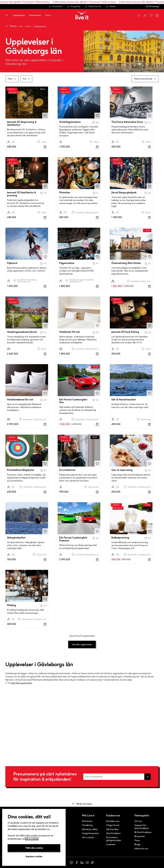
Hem (21, 26)
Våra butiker (112, 829)
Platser (111, 7)
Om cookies (88, 837)
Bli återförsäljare (143, 832)
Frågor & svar (113, 825)
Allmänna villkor (90, 829)
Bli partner (140, 836)
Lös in (48, 15)
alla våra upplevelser (22, 683)
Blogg (137, 844)
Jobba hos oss (141, 848)
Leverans (111, 844)
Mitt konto (87, 821)
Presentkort (55, 7)
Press (137, 840)
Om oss (138, 821)
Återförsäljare (113, 833)
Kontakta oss (113, 821)
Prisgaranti (73, 7)
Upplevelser (19, 15)
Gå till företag (152, 6)
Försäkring (87, 825)
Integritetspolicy (90, 833)
